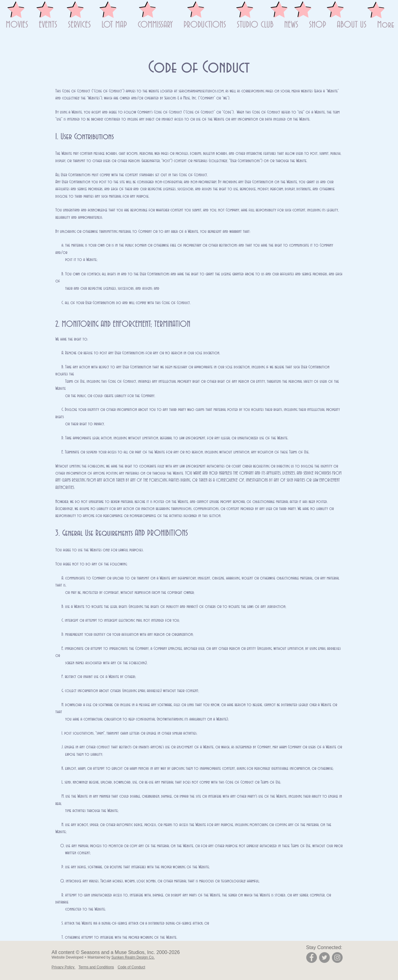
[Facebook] (312, 958)
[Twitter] (324, 958)
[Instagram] (337, 958)
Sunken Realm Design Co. (133, 957)
